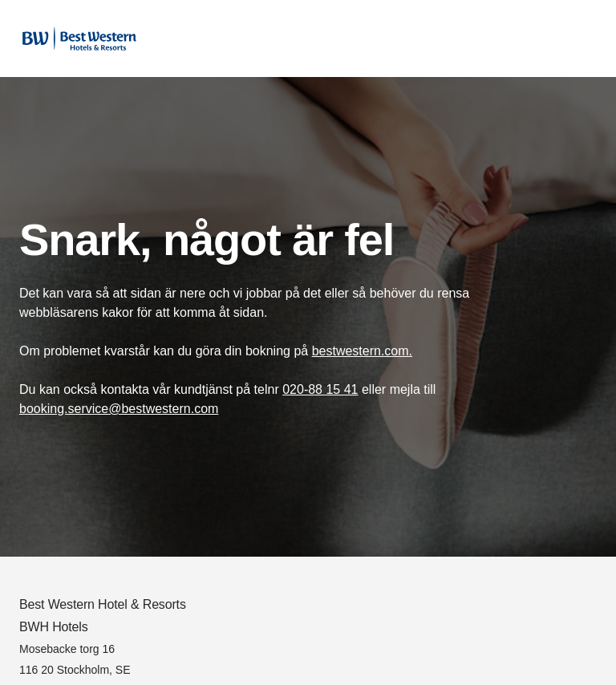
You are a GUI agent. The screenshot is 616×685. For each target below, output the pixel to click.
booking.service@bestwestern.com (119, 409)
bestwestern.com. (362, 351)
